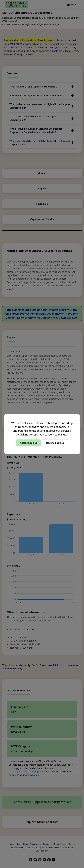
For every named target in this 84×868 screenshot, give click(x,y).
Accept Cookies (28, 443)
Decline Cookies (55, 443)
